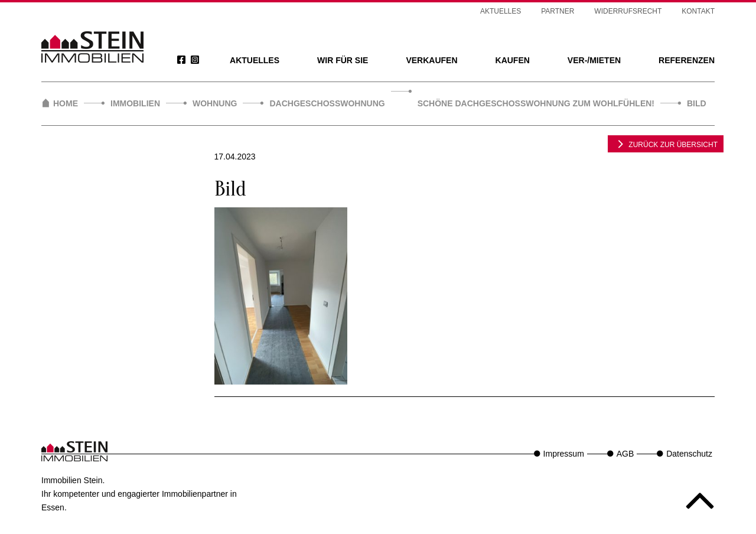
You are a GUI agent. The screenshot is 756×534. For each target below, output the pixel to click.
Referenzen (687, 60)
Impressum (564, 454)
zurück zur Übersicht (666, 144)
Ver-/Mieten (594, 60)
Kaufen (513, 60)
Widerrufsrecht (628, 11)
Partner (558, 11)
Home (66, 103)
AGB (625, 454)
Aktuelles (255, 60)
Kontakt (698, 11)
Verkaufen (431, 60)
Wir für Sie (343, 60)
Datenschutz (689, 454)
